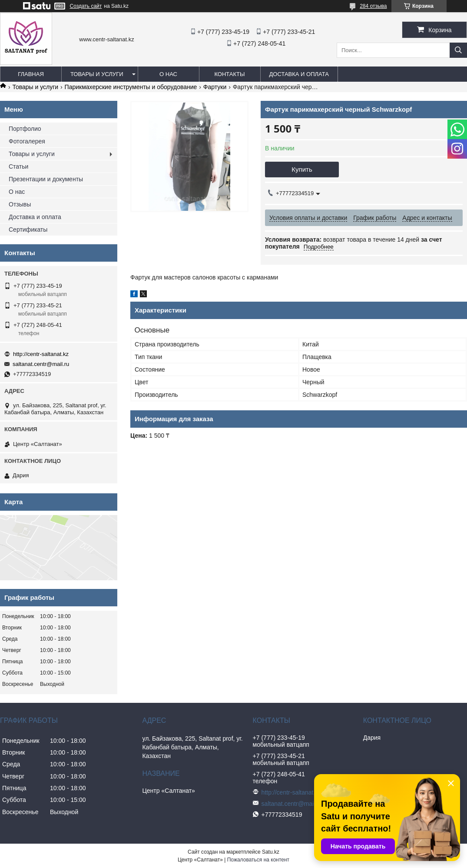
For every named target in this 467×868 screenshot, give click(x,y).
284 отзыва (373, 6)
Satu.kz (271, 852)
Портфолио (25, 129)
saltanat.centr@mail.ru (41, 364)
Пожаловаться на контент (258, 860)
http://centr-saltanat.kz (41, 354)
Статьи (18, 166)
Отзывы (20, 204)
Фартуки (215, 87)
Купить (302, 169)
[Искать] (458, 50)
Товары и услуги (97, 74)
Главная (31, 74)
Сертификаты (28, 229)
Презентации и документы (46, 179)
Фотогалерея (27, 141)
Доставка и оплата (299, 74)
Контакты (229, 74)
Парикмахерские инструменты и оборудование (131, 87)
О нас (168, 74)
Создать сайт (86, 6)
